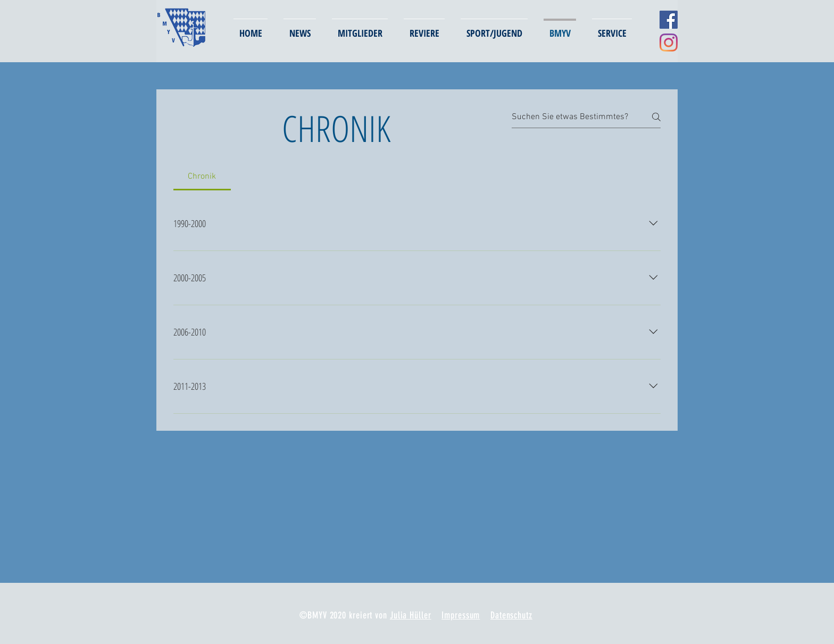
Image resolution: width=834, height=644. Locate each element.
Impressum (461, 615)
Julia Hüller (411, 615)
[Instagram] (669, 43)
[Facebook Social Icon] (669, 20)
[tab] (202, 177)
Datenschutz (511, 615)
